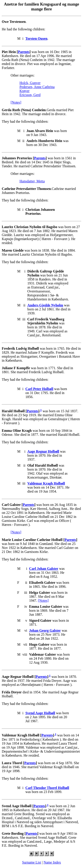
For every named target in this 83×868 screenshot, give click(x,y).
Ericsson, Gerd (30, 95)
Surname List (32, 862)
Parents (24, 52)
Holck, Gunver (30, 83)
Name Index (52, 862)
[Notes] (16, 102)
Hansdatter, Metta (32, 181)
